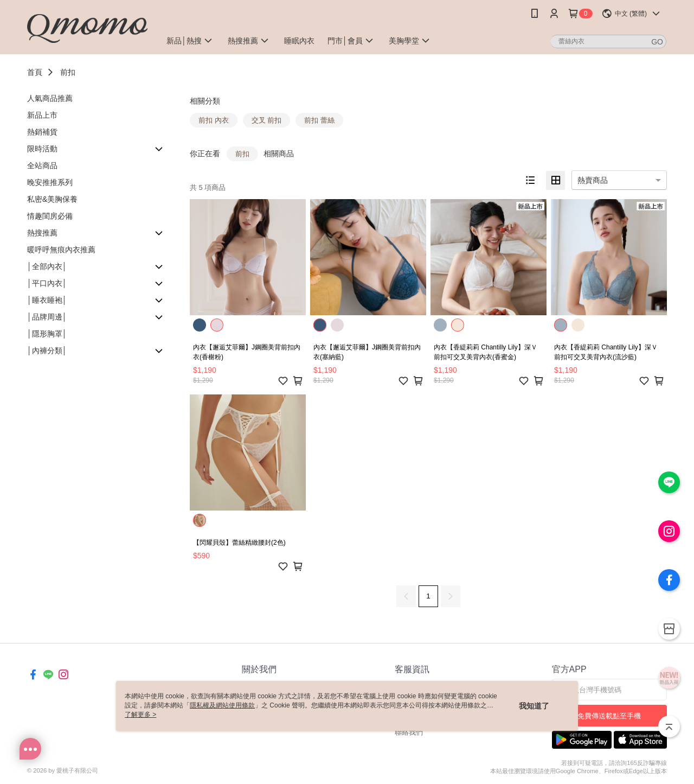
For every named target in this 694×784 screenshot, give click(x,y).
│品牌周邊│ (47, 317)
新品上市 (42, 115)
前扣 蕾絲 (319, 120)
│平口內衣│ (47, 283)
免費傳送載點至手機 (609, 716)
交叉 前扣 (267, 120)
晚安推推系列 (50, 182)
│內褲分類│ (47, 350)
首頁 (35, 72)
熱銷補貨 (42, 132)
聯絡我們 (409, 732)
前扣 (68, 72)
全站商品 (42, 165)
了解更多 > (140, 715)
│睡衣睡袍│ (47, 300)
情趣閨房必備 (50, 216)
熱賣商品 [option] (593, 180)
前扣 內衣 (214, 120)
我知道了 (534, 706)
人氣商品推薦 (50, 98)
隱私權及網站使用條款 (222, 705)
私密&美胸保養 (52, 199)
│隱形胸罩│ (47, 334)
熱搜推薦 (42, 233)
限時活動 (42, 149)
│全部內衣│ (47, 266)
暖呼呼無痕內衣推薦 (61, 250)
